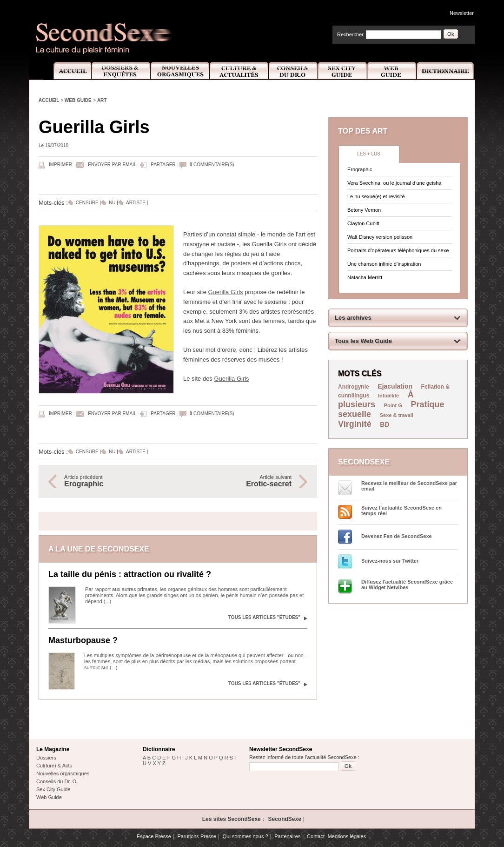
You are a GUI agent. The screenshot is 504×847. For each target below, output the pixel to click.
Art (102, 100)
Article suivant (239, 481)
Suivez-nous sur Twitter (390, 561)
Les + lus (369, 154)
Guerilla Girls (225, 292)
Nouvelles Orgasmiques (180, 71)
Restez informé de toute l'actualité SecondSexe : (304, 757)
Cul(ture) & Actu (54, 766)
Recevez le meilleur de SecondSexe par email (409, 486)
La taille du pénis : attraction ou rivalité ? (130, 574)
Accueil (67, 71)
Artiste (136, 203)
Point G (393, 405)
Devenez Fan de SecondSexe (397, 536)
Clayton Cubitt (363, 223)
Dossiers (46, 758)
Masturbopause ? (83, 640)
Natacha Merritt (365, 277)
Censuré (87, 203)
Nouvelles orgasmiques (63, 773)
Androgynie (354, 387)
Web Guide (392, 71)
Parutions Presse (197, 836)
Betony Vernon (364, 210)
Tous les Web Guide (363, 341)
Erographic (360, 169)
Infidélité (388, 396)
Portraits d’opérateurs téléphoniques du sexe (398, 250)
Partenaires (287, 836)
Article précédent (116, 481)
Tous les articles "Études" (264, 617)
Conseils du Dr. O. (57, 781)
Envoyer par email (112, 165)
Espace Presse (154, 836)
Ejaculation (395, 386)
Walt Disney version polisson (380, 237)
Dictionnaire (446, 71)
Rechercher (350, 34)
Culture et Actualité (239, 71)
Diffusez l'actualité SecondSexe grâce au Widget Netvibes (407, 585)
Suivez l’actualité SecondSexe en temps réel (401, 511)
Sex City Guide (343, 71)
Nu (112, 203)
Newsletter (462, 13)
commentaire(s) (212, 165)
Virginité (355, 424)
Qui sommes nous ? (245, 836)
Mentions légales (347, 836)
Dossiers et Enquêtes (121, 71)
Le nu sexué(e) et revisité (376, 196)
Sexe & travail (397, 415)
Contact (316, 836)
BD (385, 424)
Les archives (353, 318)
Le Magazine (53, 749)
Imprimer (60, 165)
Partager (163, 165)
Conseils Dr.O (293, 71)
